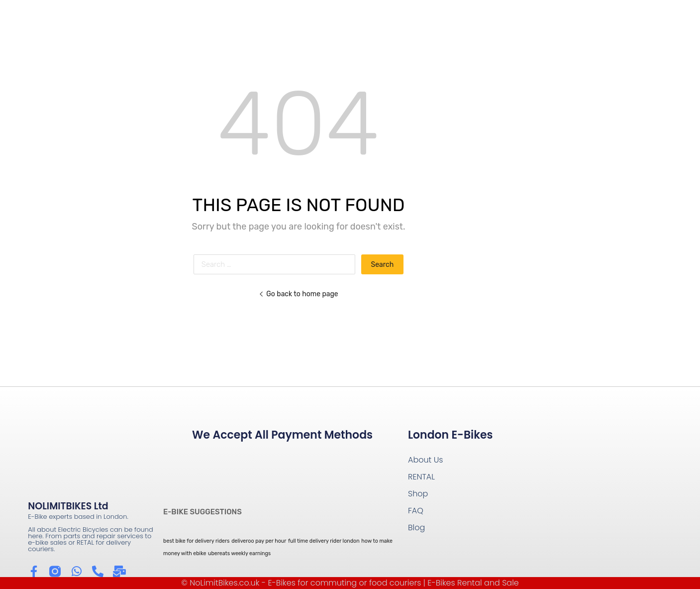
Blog (416, 528)
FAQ (416, 511)
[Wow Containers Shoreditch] (592, 490)
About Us (425, 460)
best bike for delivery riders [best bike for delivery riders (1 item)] (196, 541)
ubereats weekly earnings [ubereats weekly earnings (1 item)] (239, 553)
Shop (418, 494)
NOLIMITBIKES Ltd (68, 506)
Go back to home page (298, 294)
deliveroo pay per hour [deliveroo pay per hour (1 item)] (259, 541)
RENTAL (421, 477)
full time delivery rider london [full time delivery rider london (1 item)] (324, 541)
